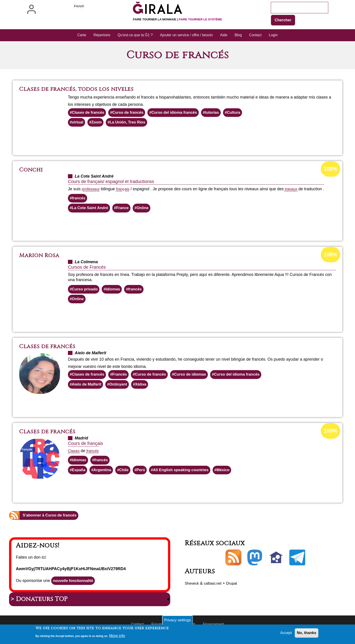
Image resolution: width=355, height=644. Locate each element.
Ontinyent (121, 388)
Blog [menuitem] (238, 35)
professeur (91, 190)
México (231, 475)
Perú (144, 475)
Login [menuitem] (273, 35)
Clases (74, 455)
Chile (127, 475)
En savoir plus (190, 140)
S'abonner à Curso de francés (51, 521)
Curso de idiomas (197, 378)
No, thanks (306, 634)
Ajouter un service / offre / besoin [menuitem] (187, 35)
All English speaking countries (187, 475)
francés (79, 200)
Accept (284, 634)
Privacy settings (177, 620)
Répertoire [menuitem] (102, 35)
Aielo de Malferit (88, 388)
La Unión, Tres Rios (131, 123)
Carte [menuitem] (82, 35)
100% (330, 171)
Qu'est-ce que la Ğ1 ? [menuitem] (135, 35)
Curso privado (86, 292)
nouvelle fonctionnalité (75, 587)
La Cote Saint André (91, 210)
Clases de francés (89, 113)
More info (118, 636)
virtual (78, 123)
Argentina (104, 475)
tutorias (221, 113)
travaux (294, 190)
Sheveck (193, 589)
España (79, 475)
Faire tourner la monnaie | (177, 19)
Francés (123, 378)
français (124, 190)
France (126, 210)
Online (147, 210)
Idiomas (115, 292)
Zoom (98, 123)
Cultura (243, 113)
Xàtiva (145, 388)
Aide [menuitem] (224, 35)
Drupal (236, 589)
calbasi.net (215, 589)
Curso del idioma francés (181, 113)
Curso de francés (131, 113)
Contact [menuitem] (255, 35)
